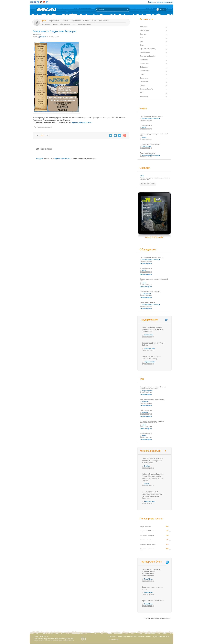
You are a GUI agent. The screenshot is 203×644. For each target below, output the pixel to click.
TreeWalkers (148, 579)
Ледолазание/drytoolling (148, 56)
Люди (94, 21)
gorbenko (42, 37)
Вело (141, 38)
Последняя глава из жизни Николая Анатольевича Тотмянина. (153, 388)
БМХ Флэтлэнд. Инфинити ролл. (152, 116)
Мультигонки (144, 60)
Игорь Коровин (147, 391)
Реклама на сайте (145, 637)
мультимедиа (104, 21)
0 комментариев (146, 263)
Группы (86, 21)
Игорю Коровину (146, 125)
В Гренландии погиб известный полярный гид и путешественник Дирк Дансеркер (153, 495)
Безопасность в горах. (147, 535)
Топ (74, 24)
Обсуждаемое (65, 24)
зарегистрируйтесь (62, 158)
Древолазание (145, 30)
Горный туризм (145, 52)
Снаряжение (76, 21)
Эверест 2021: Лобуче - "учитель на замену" (151, 358)
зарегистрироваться (165, 2)
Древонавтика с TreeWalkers (153, 601)
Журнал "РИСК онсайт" (154, 237)
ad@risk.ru (168, 618)
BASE (142, 93)
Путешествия (144, 63)
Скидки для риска (84, 24)
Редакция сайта (150, 348)
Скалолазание (145, 71)
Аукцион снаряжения (147, 549)
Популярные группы (151, 519)
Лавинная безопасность (148, 544)
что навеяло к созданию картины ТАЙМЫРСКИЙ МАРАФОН (152, 422)
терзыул (40, 127)
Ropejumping (144, 96)
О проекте (112, 637)
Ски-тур (142, 74)
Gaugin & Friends (145, 526)
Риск (44, 21)
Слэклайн (143, 34)
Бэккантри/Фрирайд (146, 89)
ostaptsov (145, 402)
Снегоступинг (144, 78)
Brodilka (147, 466)
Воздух (142, 45)
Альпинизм (37, 34)
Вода (141, 41)
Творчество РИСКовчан (148, 531)
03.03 (142, 176)
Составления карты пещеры (150, 144)
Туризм (142, 85)
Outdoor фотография (147, 540)
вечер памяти (47, 127)
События (65, 21)
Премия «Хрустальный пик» (127, 637)
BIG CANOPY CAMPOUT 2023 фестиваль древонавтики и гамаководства (152, 573)
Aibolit (144, 127)
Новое (55, 24)
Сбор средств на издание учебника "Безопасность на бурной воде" (153, 329)
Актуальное (46, 24)
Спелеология (144, 82)
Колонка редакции (150, 451)
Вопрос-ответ (54, 21)
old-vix (144, 138)
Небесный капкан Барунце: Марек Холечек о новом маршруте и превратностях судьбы (153, 477)
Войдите (40, 158)
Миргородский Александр (151, 118)
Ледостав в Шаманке (148, 153)
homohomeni (148, 335)
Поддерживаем (149, 320)
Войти (151, 2)
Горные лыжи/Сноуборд (148, 49)
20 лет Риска (114, 639)
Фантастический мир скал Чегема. (152, 399)
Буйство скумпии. (146, 410)
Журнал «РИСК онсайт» (161, 637)
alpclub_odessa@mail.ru (82, 122)
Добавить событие (148, 184)
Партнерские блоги (155, 562)
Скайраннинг (144, 67)
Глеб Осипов (146, 146)
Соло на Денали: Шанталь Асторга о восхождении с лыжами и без (152, 461)
